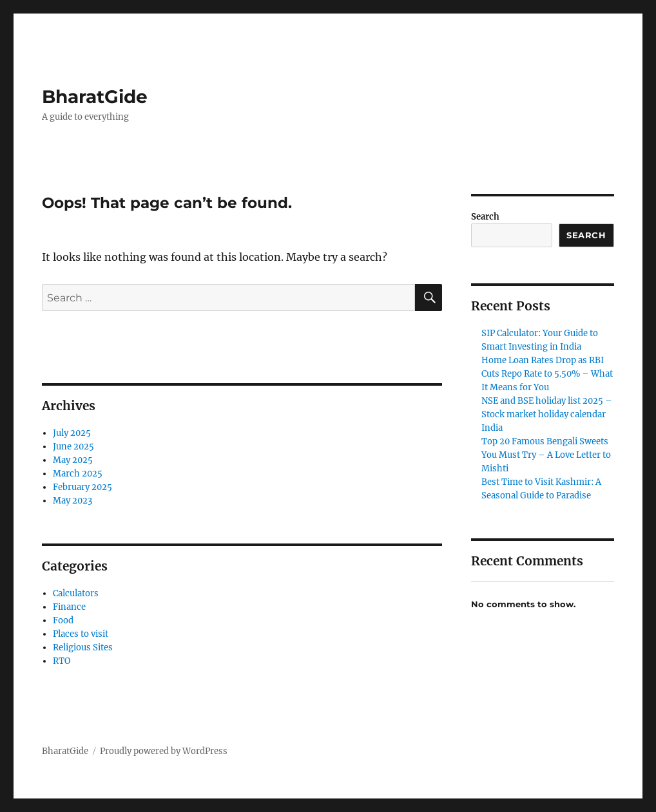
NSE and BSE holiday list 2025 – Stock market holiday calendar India (547, 414)
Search (485, 217)
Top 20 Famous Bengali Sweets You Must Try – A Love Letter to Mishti (546, 455)
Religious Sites (83, 647)
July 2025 (72, 433)
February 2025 (82, 487)
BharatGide (95, 97)
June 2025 (73, 447)
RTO (62, 661)
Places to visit (81, 634)
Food (63, 620)
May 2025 (73, 460)
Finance (69, 607)
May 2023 (72, 501)
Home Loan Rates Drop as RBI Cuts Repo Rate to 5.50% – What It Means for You (547, 374)
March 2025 (78, 474)
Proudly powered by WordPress (164, 751)
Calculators (76, 593)
